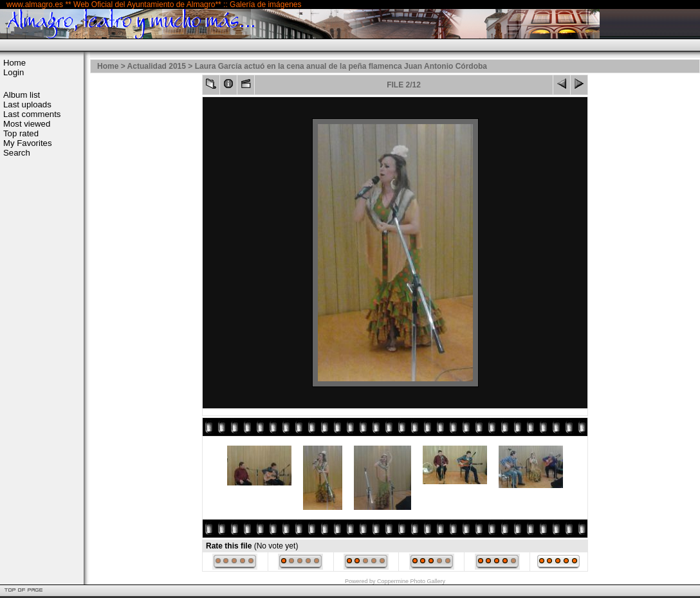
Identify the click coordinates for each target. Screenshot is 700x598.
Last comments (32, 114)
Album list (22, 95)
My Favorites (27, 143)
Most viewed (27, 124)
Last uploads (27, 104)
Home (14, 63)
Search (17, 153)
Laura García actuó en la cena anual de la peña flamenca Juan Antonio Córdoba (341, 66)
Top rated (21, 133)
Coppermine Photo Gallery (411, 581)
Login (14, 72)
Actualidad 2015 (157, 66)
